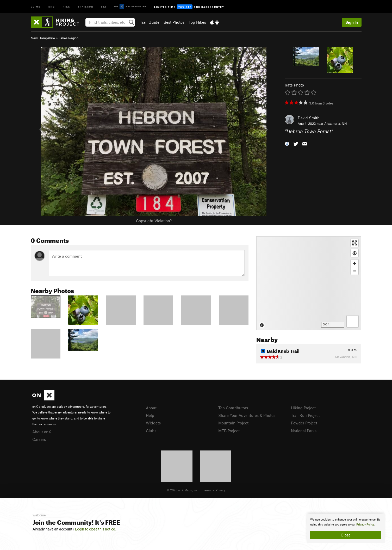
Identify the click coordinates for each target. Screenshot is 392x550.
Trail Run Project (305, 415)
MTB (52, 6)
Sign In (352, 22)
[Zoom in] (355, 263)
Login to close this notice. (95, 529)
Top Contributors (233, 408)
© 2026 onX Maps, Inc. (183, 490)
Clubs (151, 431)
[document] (346, 528)
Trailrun (86, 6)
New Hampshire (43, 38)
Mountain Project (233, 423)
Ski (104, 6)
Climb (36, 6)
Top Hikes (197, 22)
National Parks (304, 431)
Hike (66, 6)
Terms (207, 490)
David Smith (309, 118)
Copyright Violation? (154, 221)
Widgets (153, 423)
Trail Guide (150, 22)
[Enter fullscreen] (355, 243)
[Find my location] (355, 253)
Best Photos (174, 22)
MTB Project (229, 431)
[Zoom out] (355, 271)
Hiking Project (303, 408)
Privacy (221, 490)
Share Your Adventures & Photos (247, 415)
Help (150, 415)
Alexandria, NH (336, 123)
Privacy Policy (365, 525)
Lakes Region (69, 38)
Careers (39, 439)
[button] (287, 143)
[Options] (353, 321)
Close (346, 535)
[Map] (309, 283)
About (151, 408)
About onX (42, 432)
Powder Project (304, 423)
